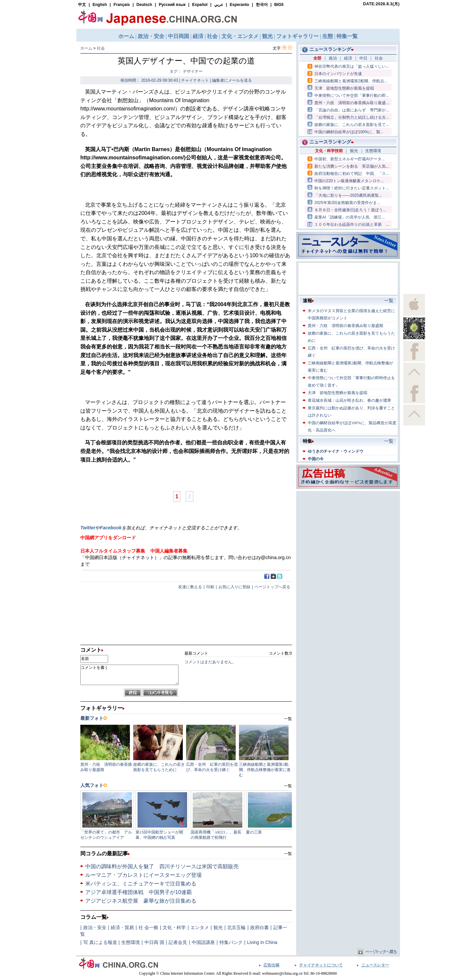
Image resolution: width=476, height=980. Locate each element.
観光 (218, 927)
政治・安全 (95, 927)
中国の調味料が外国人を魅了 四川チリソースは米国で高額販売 (162, 866)
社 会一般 (148, 927)
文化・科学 (174, 927)
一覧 (288, 854)
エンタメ (200, 927)
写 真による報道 (100, 942)
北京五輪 (236, 927)
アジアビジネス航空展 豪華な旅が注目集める (141, 901)
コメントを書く (129, 675)
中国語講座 (203, 942)
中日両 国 (154, 942)
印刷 (210, 587)
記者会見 (178, 942)
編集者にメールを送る (232, 80)
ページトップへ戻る (272, 587)
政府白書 (259, 927)
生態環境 (131, 942)
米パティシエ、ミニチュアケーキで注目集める (141, 884)
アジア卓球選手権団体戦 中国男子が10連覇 (139, 892)
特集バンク (231, 942)
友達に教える (190, 587)
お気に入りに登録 (234, 587)
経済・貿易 (122, 927)
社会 (101, 48)
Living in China (262, 942)
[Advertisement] (348, 534)
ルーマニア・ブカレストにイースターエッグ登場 (143, 875)
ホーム (86, 48)
